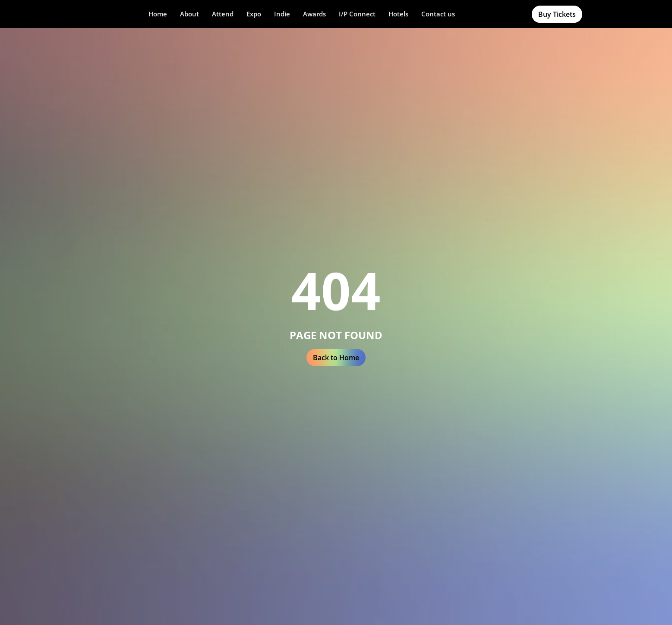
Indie (282, 14)
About (189, 14)
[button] (189, 14)
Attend (223, 14)
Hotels (398, 14)
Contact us (438, 14)
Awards (314, 14)
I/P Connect (357, 14)
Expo (254, 14)
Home (158, 14)
